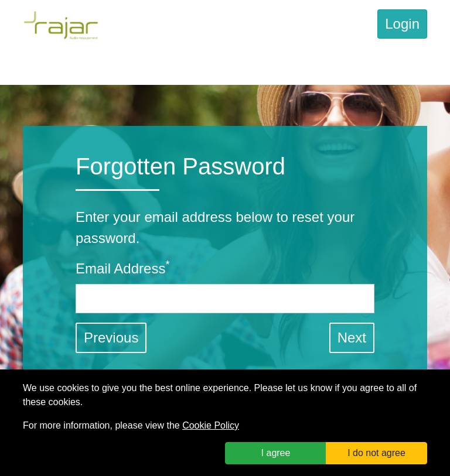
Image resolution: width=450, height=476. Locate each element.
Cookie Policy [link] (211, 425)
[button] (352, 338)
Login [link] (402, 24)
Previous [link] (111, 338)
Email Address (122, 268)
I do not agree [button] (376, 453)
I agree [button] (276, 453)
